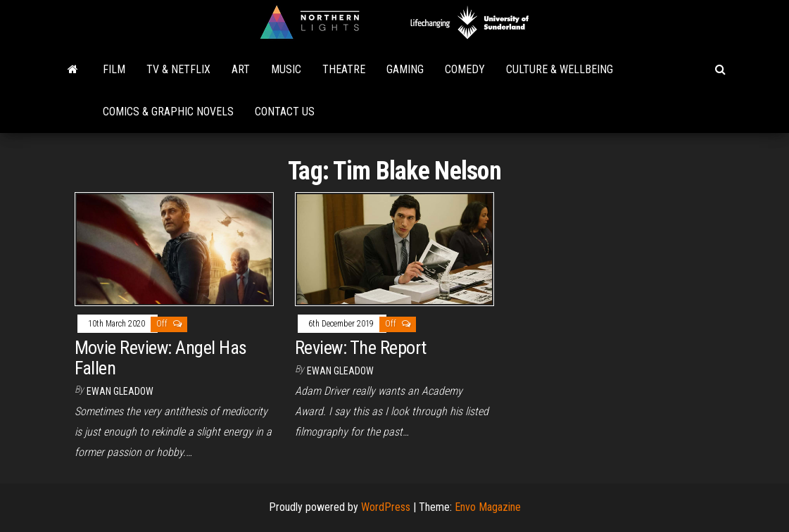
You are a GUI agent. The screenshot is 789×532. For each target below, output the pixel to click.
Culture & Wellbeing (560, 69)
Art (241, 69)
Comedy (465, 69)
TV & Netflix (178, 69)
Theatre (344, 69)
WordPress (386, 507)
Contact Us (285, 112)
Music (286, 69)
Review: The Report (361, 348)
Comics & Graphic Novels (168, 112)
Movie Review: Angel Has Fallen (161, 358)
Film (114, 69)
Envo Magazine (488, 507)
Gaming (405, 69)
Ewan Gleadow (120, 391)
